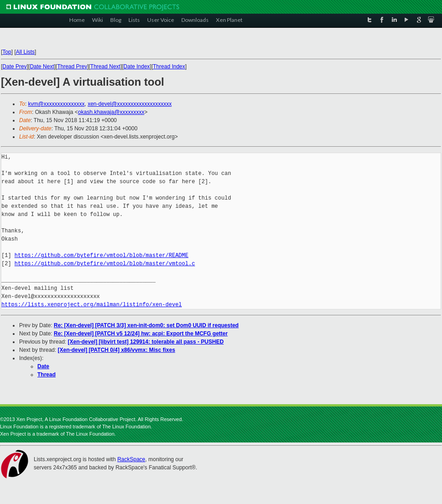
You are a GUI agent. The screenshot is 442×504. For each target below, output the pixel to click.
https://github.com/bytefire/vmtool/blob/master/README (102, 255)
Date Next (42, 67)
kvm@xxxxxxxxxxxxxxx (57, 104)
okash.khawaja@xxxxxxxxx (111, 112)
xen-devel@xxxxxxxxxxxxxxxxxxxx (129, 104)
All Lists (25, 52)
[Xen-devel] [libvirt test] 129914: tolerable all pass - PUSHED (146, 342)
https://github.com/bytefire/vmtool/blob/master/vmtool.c (105, 264)
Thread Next (105, 67)
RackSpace (131, 459)
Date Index (137, 67)
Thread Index (169, 67)
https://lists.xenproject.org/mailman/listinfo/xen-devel (92, 305)
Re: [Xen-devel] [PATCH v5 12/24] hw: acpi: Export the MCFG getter (141, 334)
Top (7, 52)
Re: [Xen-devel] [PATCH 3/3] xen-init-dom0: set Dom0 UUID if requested (146, 325)
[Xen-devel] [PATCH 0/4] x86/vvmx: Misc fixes (117, 350)
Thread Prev (72, 67)
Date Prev (14, 67)
